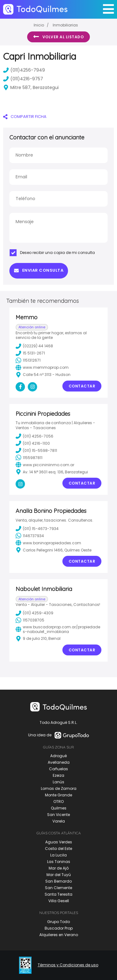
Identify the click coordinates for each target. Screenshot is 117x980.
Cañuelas (58, 769)
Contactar (82, 386)
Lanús (58, 782)
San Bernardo (58, 881)
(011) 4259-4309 (34, 613)
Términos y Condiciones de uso (68, 965)
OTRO (58, 802)
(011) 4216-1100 (33, 443)
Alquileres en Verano (59, 935)
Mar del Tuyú (59, 875)
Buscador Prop (59, 928)
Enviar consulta (39, 270)
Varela (59, 821)
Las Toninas (59, 862)
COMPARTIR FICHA (25, 117)
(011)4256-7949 (24, 70)
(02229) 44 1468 (34, 346)
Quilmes (59, 808)
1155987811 (29, 457)
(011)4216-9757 (23, 79)
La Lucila (58, 855)
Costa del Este (58, 849)
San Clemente (58, 888)
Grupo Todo (58, 922)
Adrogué (58, 756)
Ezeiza (58, 775)
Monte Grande (58, 795)
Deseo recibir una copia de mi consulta (52, 253)
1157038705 (30, 620)
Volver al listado (58, 37)
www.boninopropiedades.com (48, 543)
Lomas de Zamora (59, 788)
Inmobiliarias (65, 25)
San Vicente (58, 815)
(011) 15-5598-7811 (36, 450)
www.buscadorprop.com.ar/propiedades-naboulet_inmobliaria (58, 629)
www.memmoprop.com (42, 368)
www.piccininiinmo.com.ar (45, 465)
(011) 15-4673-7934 (37, 528)
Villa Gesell (59, 901)
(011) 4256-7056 (34, 436)
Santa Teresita (58, 894)
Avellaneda (59, 762)
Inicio (39, 25)
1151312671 (28, 360)
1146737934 (30, 536)
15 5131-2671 (30, 353)
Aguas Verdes (59, 842)
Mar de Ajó (59, 868)
